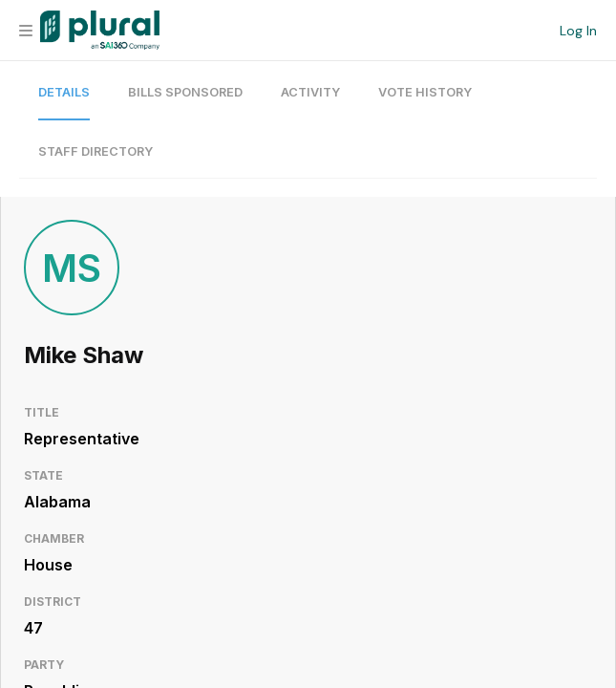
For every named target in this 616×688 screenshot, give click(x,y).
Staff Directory (96, 151)
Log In (578, 31)
